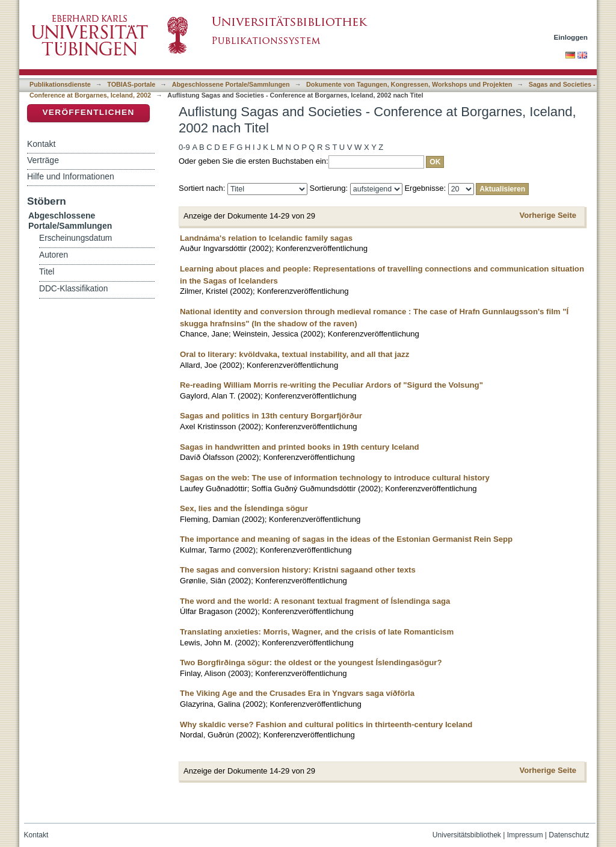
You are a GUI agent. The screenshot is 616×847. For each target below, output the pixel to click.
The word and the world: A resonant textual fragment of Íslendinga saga (315, 601)
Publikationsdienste (60, 84)
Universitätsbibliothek (467, 835)
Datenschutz (569, 835)
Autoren (54, 255)
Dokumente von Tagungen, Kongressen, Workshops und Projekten (409, 84)
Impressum (525, 835)
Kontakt (41, 144)
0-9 (184, 147)
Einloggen (571, 37)
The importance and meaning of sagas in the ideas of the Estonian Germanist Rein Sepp (346, 539)
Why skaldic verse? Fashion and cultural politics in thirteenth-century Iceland (326, 724)
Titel (47, 272)
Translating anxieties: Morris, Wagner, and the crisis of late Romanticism (317, 632)
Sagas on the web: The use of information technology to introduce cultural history (335, 478)
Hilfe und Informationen (71, 176)
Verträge (43, 160)
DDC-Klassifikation (73, 289)
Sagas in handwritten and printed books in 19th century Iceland (300, 447)
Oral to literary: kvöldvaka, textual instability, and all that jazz (294, 354)
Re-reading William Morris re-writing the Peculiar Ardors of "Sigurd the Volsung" (331, 385)
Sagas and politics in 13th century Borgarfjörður (271, 416)
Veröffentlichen (88, 112)
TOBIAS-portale (131, 84)
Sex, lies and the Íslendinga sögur (244, 508)
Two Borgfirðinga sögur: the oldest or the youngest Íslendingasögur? (311, 662)
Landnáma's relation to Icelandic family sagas (266, 238)
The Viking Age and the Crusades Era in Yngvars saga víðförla (297, 693)
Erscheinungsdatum (75, 238)
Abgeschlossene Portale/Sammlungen (231, 84)
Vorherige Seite (548, 215)
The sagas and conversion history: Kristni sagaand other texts (298, 570)
